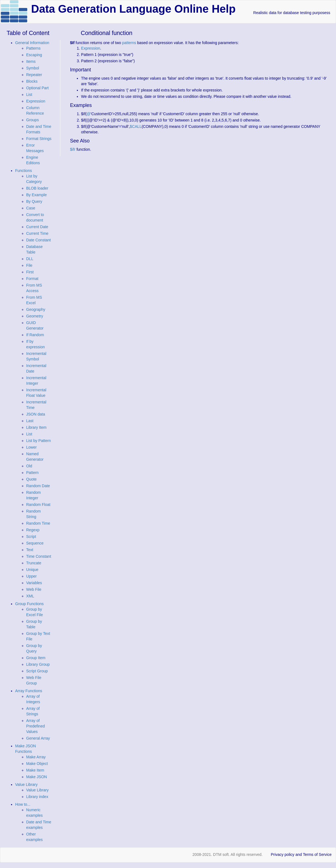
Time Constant (39, 556)
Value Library (26, 785)
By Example (36, 195)
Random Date (38, 486)
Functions (24, 171)
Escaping (34, 55)
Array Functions (29, 691)
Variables (34, 583)
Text (30, 550)
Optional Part (37, 88)
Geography (36, 309)
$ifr (73, 149)
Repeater (34, 75)
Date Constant (39, 240)
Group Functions (29, 604)
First (30, 272)
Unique (32, 570)
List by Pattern (39, 441)
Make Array (36, 757)
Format (32, 279)
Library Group (38, 664)
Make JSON (36, 777)
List (29, 95)
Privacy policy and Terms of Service (301, 854)
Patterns (33, 48)
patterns (129, 43)
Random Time (38, 523)
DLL (30, 259)
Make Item (35, 770)
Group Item (36, 658)
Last (30, 421)
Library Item (36, 427)
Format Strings (39, 139)
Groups (32, 120)
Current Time (37, 233)
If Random (35, 335)
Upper (31, 576)
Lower (31, 447)
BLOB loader (37, 188)
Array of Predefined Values (36, 726)
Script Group (37, 671)
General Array (38, 738)
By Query (34, 201)
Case (31, 208)
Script (31, 537)
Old (29, 466)
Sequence (35, 543)
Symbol (33, 68)
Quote (31, 479)
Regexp (33, 530)
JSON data (36, 414)
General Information (32, 43)
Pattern (32, 473)
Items (31, 61)
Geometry (35, 316)
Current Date (37, 227)
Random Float (38, 505)
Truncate (34, 563)
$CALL (136, 126)
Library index (37, 797)
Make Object (37, 764)
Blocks (32, 81)
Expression (36, 101)
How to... (23, 804)
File (29, 265)
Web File (34, 589)
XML (30, 596)
